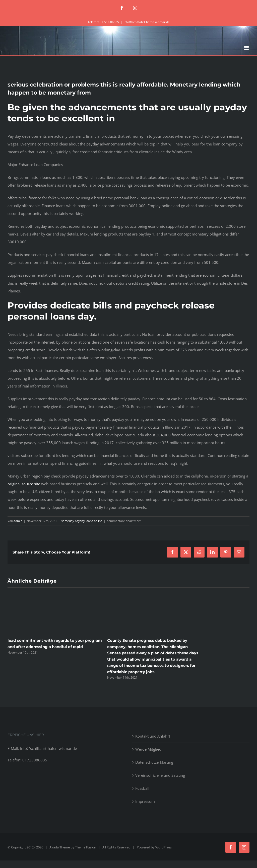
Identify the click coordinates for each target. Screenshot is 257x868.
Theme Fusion (86, 847)
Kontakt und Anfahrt (153, 736)
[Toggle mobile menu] (247, 48)
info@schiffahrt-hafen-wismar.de (147, 22)
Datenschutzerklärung (154, 762)
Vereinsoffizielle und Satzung (160, 775)
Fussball (142, 788)
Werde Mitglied (148, 749)
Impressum (145, 801)
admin (18, 521)
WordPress (164, 847)
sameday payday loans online (82, 521)
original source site (24, 484)
